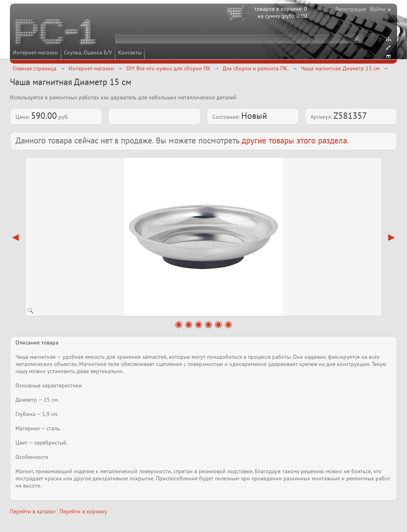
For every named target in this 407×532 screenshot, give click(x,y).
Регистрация (351, 9)
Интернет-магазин (35, 52)
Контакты (130, 52)
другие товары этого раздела (294, 140)
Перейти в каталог (33, 511)
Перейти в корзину (83, 511)
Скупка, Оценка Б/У (88, 52)
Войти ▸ (381, 9)
